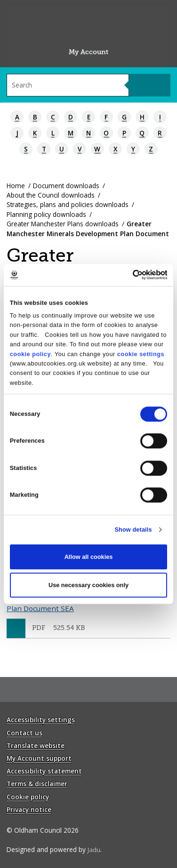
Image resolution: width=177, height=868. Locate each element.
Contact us (24, 733)
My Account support (39, 758)
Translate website (36, 745)
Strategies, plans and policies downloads (68, 204)
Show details (133, 530)
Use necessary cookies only (88, 585)
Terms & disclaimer (37, 784)
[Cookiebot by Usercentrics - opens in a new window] (127, 275)
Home (16, 186)
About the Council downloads (51, 195)
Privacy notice (29, 809)
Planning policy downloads (46, 214)
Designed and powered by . (54, 849)
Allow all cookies (89, 557)
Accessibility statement (44, 771)
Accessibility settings (41, 720)
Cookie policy (28, 797)
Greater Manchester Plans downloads (63, 224)
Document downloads (66, 186)
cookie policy (30, 354)
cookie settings (141, 354)
